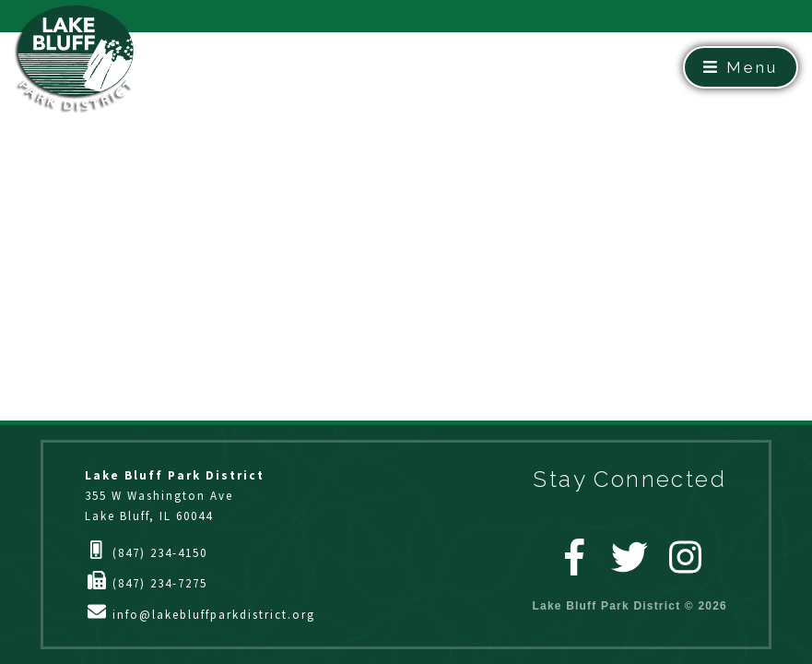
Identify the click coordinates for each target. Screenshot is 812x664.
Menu (741, 67)
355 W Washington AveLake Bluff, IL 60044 (175, 496)
